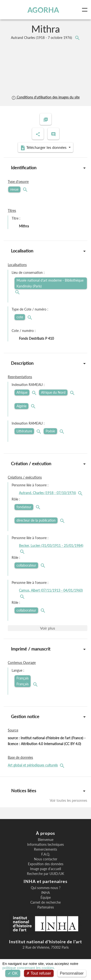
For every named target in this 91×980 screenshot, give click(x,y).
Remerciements (45, 849)
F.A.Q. (46, 854)
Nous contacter (46, 859)
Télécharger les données (44, 148)
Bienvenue (46, 840)
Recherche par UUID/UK (45, 874)
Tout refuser (39, 973)
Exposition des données (46, 864)
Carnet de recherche (45, 902)
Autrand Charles (42, 38)
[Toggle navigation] (86, 10)
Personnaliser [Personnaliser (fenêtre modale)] (72, 973)
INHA (45, 893)
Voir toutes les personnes (68, 800)
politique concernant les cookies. (29, 968)
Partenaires (46, 907)
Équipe (46, 898)
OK (13, 973)
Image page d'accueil (45, 869)
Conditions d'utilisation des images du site (45, 97)
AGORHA (43, 10)
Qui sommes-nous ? (46, 888)
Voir (48, 628)
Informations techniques (45, 845)
